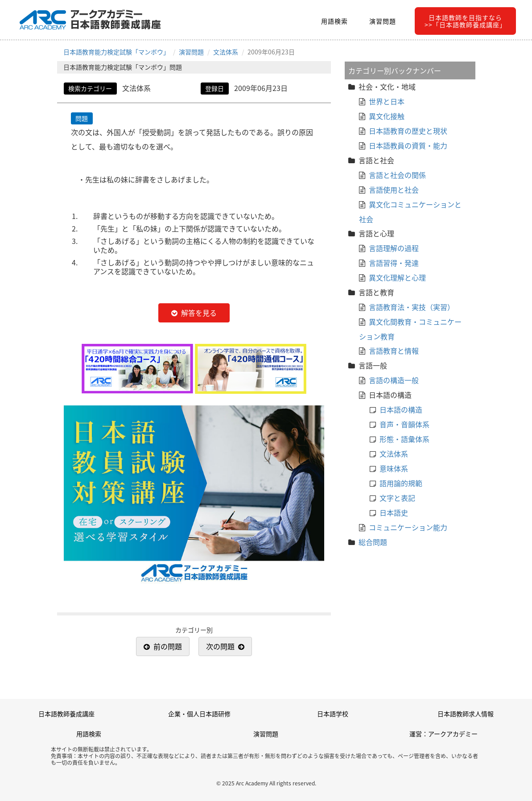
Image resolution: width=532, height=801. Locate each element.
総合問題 (373, 542)
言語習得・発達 (394, 263)
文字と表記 (397, 498)
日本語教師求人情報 (466, 714)
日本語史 (394, 512)
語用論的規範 (401, 483)
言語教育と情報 (394, 351)
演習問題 (383, 21)
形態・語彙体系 (404, 439)
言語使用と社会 (394, 190)
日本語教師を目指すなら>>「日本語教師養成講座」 (465, 21)
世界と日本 (387, 101)
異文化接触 (387, 116)
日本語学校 (333, 714)
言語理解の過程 (394, 248)
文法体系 (226, 52)
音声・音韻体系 (404, 424)
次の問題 (220, 646)
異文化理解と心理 (397, 277)
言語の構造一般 (394, 380)
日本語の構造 (401, 409)
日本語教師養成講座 (66, 714)
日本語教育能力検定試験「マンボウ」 (116, 52)
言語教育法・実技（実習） (412, 307)
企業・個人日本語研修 (199, 714)
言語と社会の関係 (397, 175)
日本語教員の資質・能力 (408, 145)
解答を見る (199, 313)
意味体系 (394, 468)
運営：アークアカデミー (443, 734)
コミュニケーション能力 (408, 527)
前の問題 (168, 646)
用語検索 (334, 21)
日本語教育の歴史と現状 (408, 131)
